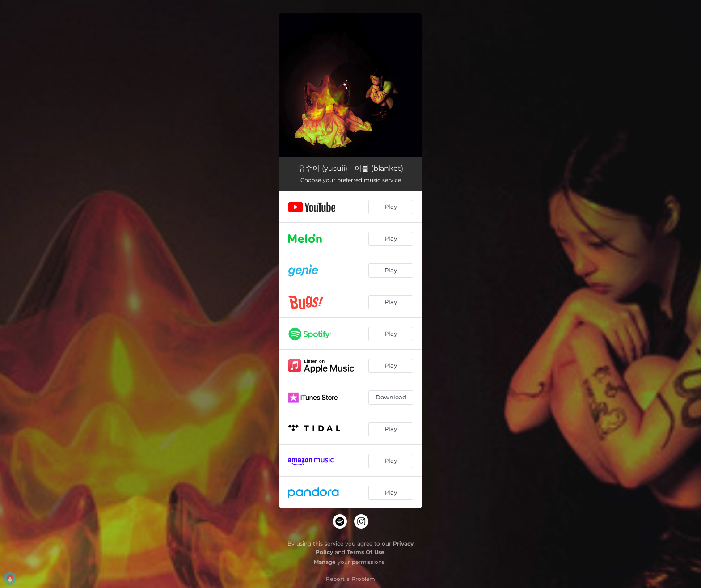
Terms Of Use (366, 552)
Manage (325, 562)
